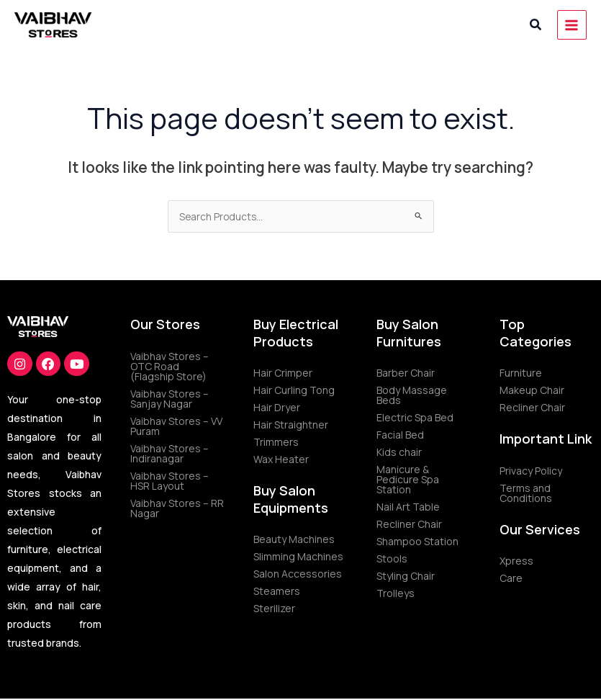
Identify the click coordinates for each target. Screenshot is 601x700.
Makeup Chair (532, 390)
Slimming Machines (298, 556)
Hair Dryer (277, 407)
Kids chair (399, 452)
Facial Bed (400, 435)
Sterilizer (274, 608)
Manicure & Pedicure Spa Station (408, 479)
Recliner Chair (409, 524)
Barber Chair (406, 373)
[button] (536, 25)
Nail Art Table (408, 507)
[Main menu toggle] (572, 25)
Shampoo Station (417, 541)
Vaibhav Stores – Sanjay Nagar (170, 399)
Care (511, 578)
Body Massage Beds (412, 395)
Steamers (277, 591)
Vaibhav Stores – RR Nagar (177, 508)
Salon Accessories (298, 574)
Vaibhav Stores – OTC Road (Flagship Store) (170, 366)
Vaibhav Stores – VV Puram (176, 426)
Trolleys (396, 593)
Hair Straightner (291, 425)
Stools (392, 558)
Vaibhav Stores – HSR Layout (170, 481)
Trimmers (276, 442)
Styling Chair (406, 576)
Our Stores (165, 324)
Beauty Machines (294, 539)
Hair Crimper (283, 373)
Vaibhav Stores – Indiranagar (170, 453)
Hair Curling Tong (294, 390)
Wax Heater (281, 459)
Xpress (516, 561)
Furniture (521, 373)
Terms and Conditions (526, 493)
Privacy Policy (531, 471)
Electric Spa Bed (415, 417)
